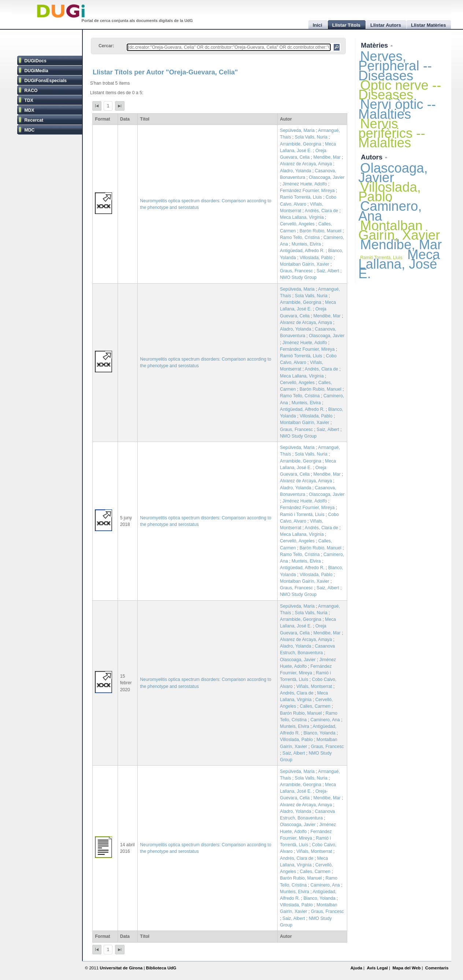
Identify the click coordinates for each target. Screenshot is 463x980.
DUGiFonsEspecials (46, 81)
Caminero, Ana (325, 720)
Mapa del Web (406, 968)
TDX (29, 100)
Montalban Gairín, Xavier (304, 264)
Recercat (34, 120)
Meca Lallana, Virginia (302, 217)
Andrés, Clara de (321, 211)
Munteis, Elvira (306, 244)
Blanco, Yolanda (319, 733)
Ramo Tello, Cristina (300, 237)
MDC (30, 130)
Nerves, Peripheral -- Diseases (395, 66)
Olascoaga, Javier (327, 177)
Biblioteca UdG (161, 968)
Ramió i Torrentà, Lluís (302, 515)
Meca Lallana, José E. (399, 264)
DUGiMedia (36, 71)
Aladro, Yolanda (295, 171)
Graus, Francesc (296, 271)
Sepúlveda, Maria (297, 130)
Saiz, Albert (328, 271)
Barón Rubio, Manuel (321, 231)
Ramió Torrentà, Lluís (301, 356)
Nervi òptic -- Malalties (397, 109)
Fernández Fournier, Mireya (307, 191)
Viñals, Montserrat (314, 686)
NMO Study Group (298, 277)
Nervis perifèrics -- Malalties (392, 133)
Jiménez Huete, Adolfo (305, 184)
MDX (29, 110)
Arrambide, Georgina (301, 144)
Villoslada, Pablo (316, 258)
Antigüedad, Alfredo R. (302, 251)
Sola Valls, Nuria (311, 137)
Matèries (375, 45)
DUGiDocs (36, 61)
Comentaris (437, 968)
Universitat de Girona (121, 968)
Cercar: (106, 46)
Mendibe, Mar (327, 157)
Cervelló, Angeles (297, 224)
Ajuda (356, 968)
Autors (373, 157)
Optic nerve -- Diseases (400, 90)
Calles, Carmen (315, 706)
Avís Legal (377, 968)
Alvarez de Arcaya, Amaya (306, 164)
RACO (31, 91)
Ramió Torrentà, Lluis (301, 197)
